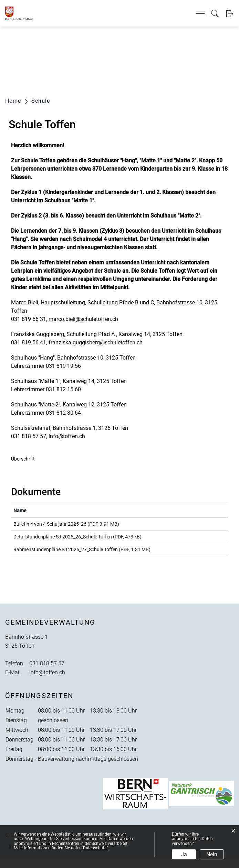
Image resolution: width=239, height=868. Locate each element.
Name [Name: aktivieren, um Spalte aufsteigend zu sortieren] (20, 511)
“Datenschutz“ (95, 848)
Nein (212, 854)
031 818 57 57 (47, 673)
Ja (184, 854)
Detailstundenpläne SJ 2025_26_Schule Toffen (63, 540)
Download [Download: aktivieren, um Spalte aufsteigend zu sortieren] (198, 511)
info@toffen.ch (47, 682)
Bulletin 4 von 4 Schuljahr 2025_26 (50, 524)
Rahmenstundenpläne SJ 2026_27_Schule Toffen (66, 556)
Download (206, 525)
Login (230, 14)
